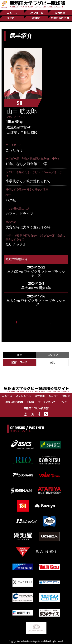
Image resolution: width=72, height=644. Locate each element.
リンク (63, 402)
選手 (19, 355)
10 (55, 322)
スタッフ (53, 355)
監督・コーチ (19, 362)
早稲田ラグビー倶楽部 (36, 408)
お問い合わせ (60, 18)
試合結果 (60, 13)
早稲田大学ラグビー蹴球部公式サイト (38, 389)
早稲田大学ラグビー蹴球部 (37, 4)
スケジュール (36, 13)
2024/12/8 (36, 283)
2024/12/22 (36, 267)
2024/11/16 (36, 296)
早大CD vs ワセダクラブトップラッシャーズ (36, 273)
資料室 (36, 18)
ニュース (12, 13)
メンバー (12, 18)
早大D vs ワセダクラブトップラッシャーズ (36, 302)
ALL (53, 362)
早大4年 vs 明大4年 (36, 288)
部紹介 (30, 402)
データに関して (47, 402)
